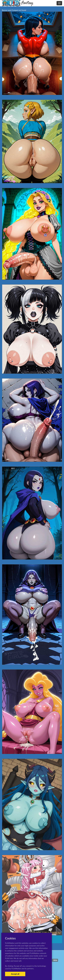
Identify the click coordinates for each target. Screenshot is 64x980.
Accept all (15, 974)
